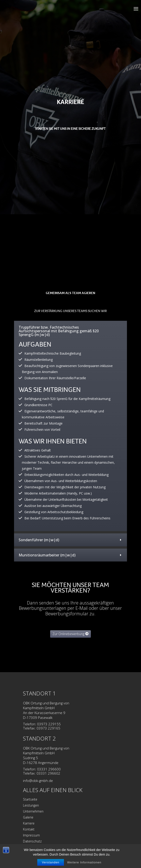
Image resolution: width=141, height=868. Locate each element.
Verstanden (51, 862)
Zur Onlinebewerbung (68, 634)
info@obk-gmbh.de (38, 781)
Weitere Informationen (84, 862)
